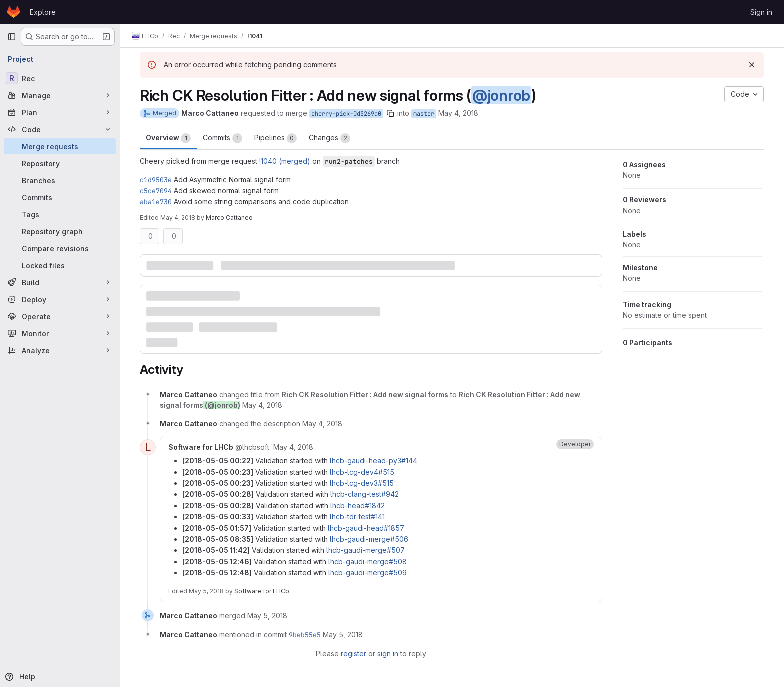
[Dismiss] (752, 65)
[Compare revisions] (60, 248)
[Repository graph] (60, 231)
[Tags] (60, 214)
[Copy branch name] (390, 113)
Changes (330, 138)
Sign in (761, 12)
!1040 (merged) (285, 161)
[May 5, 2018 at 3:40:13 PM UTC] (343, 635)
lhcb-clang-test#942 (365, 494)
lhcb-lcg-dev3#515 (362, 483)
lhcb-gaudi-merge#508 (368, 562)
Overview (168, 138)
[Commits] (60, 197)
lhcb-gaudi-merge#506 (369, 539)
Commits (223, 138)
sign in (388, 654)
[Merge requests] (60, 146)
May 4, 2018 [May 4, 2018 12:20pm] (458, 113)
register (354, 654)
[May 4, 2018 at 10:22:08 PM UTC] (293, 447)
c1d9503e (156, 180)
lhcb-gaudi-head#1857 (366, 528)
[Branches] (60, 180)
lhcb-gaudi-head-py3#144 (374, 461)
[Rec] (60, 78)
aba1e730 (156, 202)
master (424, 114)
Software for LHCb (262, 591)
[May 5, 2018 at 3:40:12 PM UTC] (267, 616)
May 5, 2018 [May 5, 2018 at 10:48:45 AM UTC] (206, 591)
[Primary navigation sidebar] (12, 37)
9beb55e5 (305, 635)
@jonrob (501, 95)
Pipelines (276, 138)
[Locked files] (60, 265)
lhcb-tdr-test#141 (357, 517)
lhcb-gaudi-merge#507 (366, 550)
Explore (43, 12)
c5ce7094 (156, 191)
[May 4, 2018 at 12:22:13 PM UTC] (322, 424)
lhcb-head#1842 (358, 506)
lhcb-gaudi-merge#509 (368, 573)
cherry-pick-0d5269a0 (346, 114)
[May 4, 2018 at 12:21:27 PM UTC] (262, 405)
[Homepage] (14, 12)
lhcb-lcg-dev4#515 (362, 472)
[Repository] (60, 163)
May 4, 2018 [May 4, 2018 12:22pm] (178, 218)
